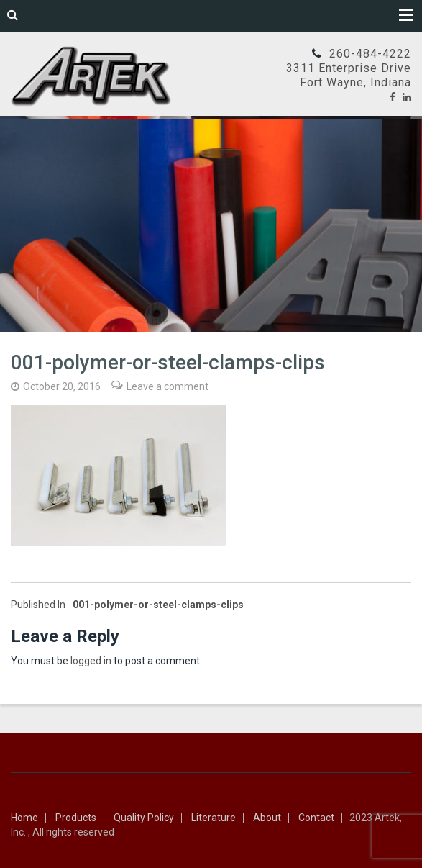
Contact (316, 818)
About (267, 818)
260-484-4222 (370, 54)
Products (76, 818)
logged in (91, 661)
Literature (214, 818)
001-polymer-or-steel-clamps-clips (127, 605)
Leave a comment (168, 386)
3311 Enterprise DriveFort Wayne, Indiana (349, 75)
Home (24, 818)
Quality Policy (144, 818)
